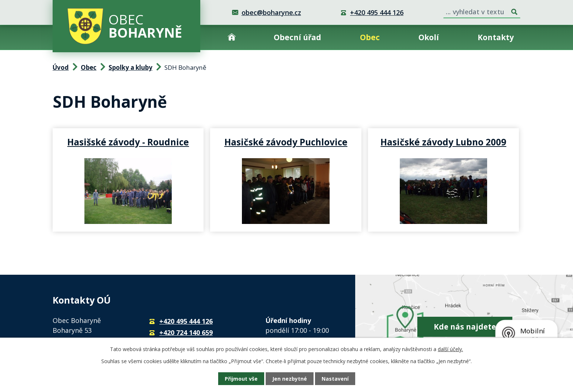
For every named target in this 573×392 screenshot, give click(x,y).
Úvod (232, 37)
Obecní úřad (297, 37)
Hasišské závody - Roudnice (128, 142)
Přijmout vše (241, 379)
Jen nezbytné (290, 379)
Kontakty (496, 37)
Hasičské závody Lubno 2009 (443, 142)
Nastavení (335, 379)
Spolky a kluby (130, 67)
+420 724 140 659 (186, 332)
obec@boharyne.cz (271, 12)
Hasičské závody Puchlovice (286, 142)
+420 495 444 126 (377, 12)
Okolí (429, 37)
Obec (370, 37)
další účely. (450, 349)
